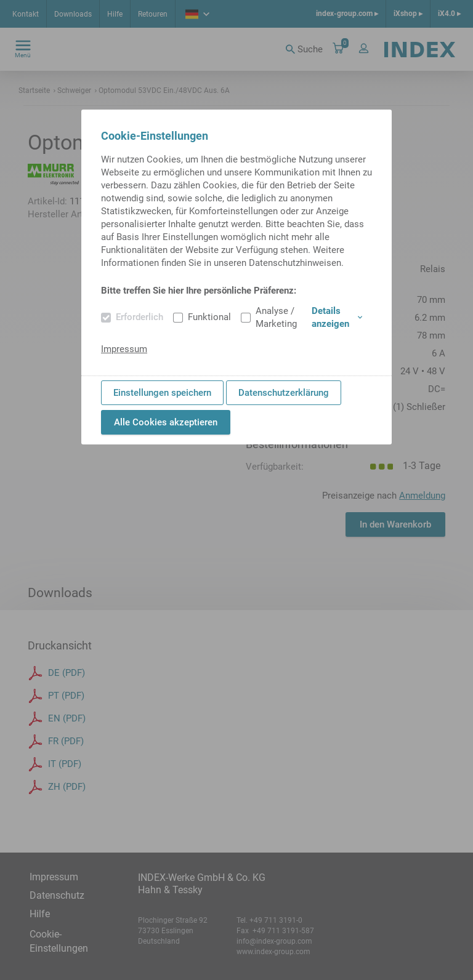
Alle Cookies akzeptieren (166, 422)
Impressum (124, 349)
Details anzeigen (337, 317)
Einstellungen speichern (162, 393)
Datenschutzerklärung (284, 393)
